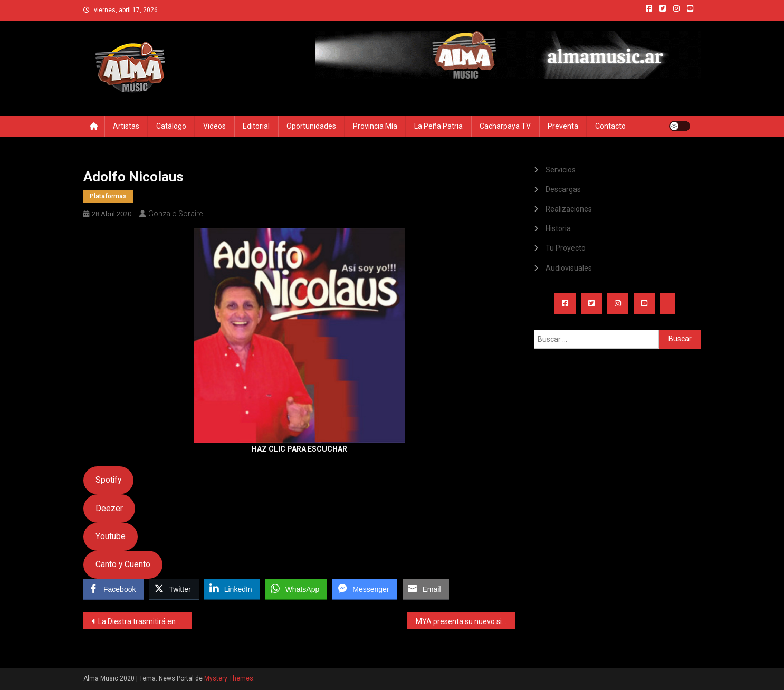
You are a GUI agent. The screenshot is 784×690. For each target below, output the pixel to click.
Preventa (563, 126)
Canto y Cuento (123, 564)
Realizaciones (569, 209)
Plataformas (108, 196)
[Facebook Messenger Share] (365, 589)
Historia (558, 228)
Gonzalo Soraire (175, 214)
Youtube (111, 536)
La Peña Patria (438, 126)
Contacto (610, 126)
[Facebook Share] (113, 589)
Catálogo (171, 126)
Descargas (563, 189)
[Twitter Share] (174, 589)
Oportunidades (311, 126)
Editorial (256, 126)
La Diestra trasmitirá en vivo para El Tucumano (145, 621)
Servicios (561, 170)
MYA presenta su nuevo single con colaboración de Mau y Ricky (466, 621)
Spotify (108, 480)
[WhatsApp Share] (297, 589)
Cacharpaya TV (505, 126)
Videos (214, 126)
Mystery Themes (229, 678)
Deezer (109, 508)
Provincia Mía (375, 126)
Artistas (126, 126)
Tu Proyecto (566, 248)
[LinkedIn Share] (232, 589)
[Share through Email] (426, 589)
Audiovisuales (569, 268)
